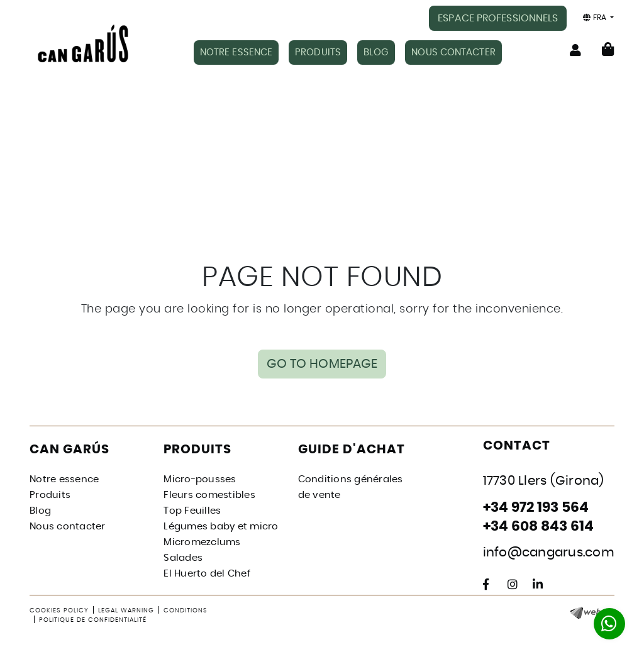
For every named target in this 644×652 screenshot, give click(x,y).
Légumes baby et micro (221, 527)
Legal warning (126, 611)
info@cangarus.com (549, 553)
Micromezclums (202, 542)
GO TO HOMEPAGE (322, 364)
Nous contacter (68, 527)
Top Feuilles (192, 511)
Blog (40, 511)
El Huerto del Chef (207, 574)
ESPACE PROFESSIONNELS (498, 18)
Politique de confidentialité (93, 620)
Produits (50, 495)
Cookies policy (59, 611)
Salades (183, 558)
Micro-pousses (200, 479)
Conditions (186, 611)
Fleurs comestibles (209, 495)
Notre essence (64, 479)
